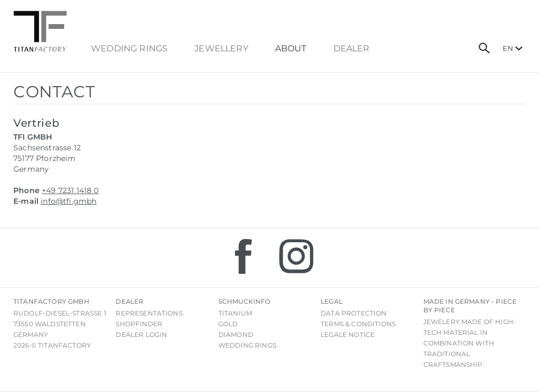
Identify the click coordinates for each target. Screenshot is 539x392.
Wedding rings (247, 345)
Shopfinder (139, 324)
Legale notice (348, 335)
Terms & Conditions (358, 324)
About (291, 49)
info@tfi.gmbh (69, 201)
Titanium (235, 313)
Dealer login (141, 335)
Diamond (236, 335)
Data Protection (354, 313)
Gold (228, 324)
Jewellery (221, 49)
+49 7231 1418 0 (70, 190)
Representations (149, 313)
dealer (352, 49)
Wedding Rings (129, 49)
